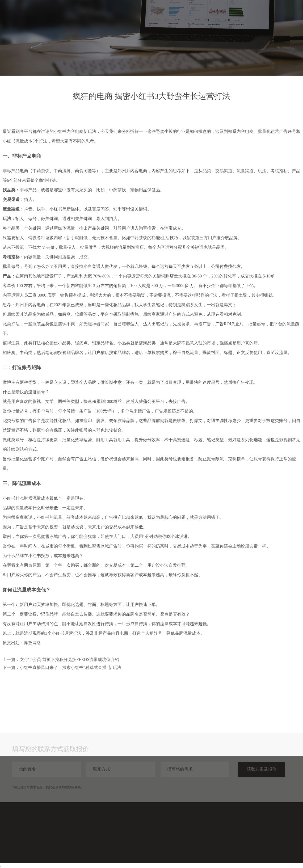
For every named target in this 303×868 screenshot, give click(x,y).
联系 (287, 15)
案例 (229, 15)
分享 (248, 15)
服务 (210, 15)
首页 (191, 15)
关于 (267, 15)
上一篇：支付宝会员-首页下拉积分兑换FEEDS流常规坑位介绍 (61, 660)
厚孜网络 (32, 643)
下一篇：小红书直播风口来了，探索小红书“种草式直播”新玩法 (62, 667)
